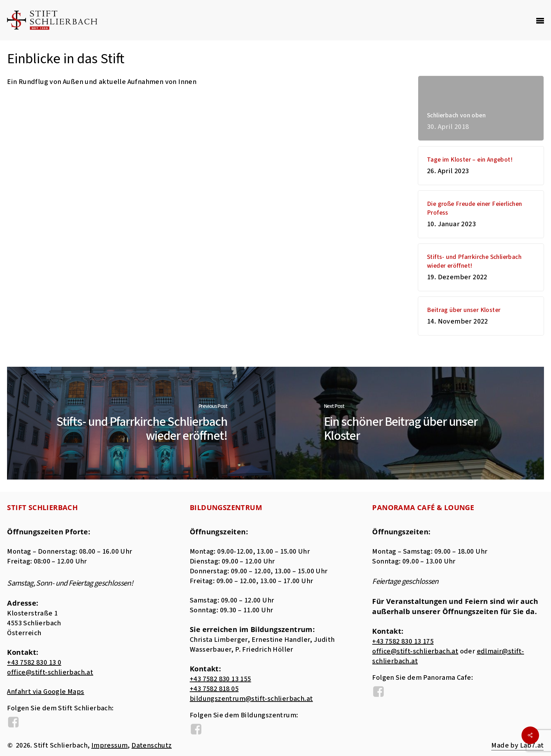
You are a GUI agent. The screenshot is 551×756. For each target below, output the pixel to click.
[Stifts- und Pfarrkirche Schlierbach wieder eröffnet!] (141, 423)
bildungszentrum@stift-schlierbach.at (251, 699)
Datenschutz (151, 745)
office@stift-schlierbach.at (50, 672)
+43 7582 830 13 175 (403, 641)
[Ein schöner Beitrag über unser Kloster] (410, 423)
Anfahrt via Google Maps (46, 692)
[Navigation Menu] (540, 20)
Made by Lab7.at (517, 745)
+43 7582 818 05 (214, 689)
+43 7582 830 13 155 (221, 679)
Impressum (110, 745)
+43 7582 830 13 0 (34, 663)
